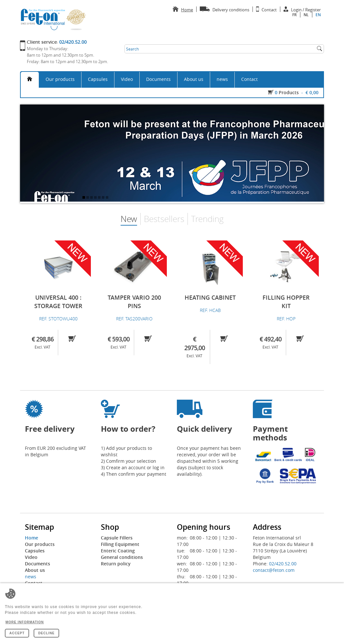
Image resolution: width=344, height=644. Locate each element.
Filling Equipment (120, 544)
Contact (249, 79)
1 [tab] (84, 198)
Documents (158, 79)
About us (194, 79)
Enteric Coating (118, 551)
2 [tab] (88, 198)
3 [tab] (92, 198)
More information (25, 622)
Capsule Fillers (117, 538)
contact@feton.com (274, 570)
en (318, 15)
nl (306, 15)
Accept (17, 633)
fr (295, 15)
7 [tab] (108, 198)
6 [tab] (104, 198)
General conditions (122, 557)
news (222, 79)
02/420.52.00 (283, 564)
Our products (60, 79)
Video (127, 79)
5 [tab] (100, 198)
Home (32, 538)
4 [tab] (96, 198)
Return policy (116, 564)
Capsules (98, 79)
